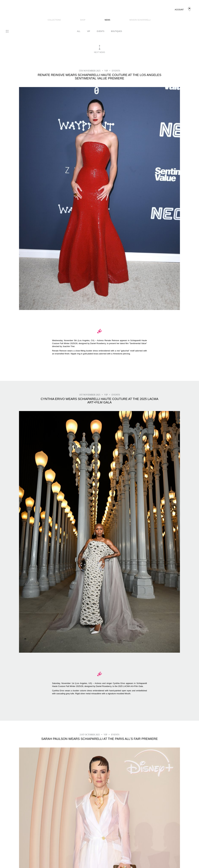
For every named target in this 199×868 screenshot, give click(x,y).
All (79, 31)
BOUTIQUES (117, 31)
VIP (89, 31)
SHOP (83, 20)
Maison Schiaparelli (140, 20)
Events (101, 31)
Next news (99, 52)
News (107, 20)
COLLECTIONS (54, 20)
